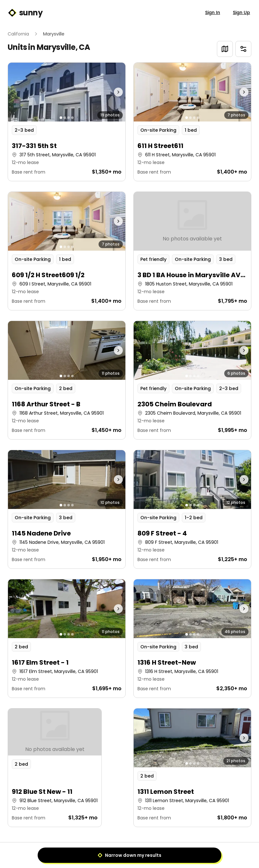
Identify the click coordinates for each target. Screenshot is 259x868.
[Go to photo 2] (65, 118)
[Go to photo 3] (69, 118)
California (18, 34)
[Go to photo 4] (72, 118)
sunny (25, 13)
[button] (67, 122)
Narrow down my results (129, 855)
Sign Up (241, 12)
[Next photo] (111, 92)
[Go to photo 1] (61, 118)
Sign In (213, 12)
